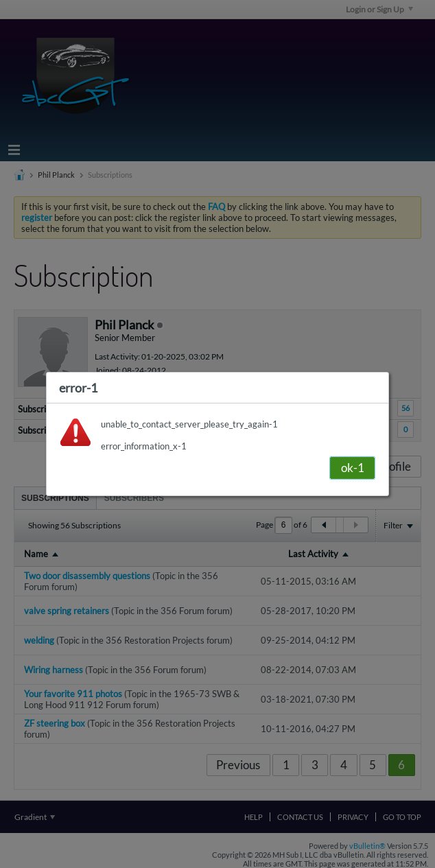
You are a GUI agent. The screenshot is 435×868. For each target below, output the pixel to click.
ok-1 (353, 468)
